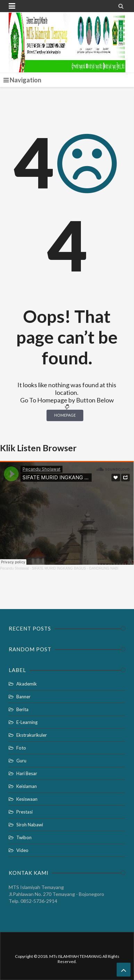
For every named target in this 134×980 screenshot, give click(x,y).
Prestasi (24, 812)
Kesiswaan (27, 799)
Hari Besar (27, 773)
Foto (21, 748)
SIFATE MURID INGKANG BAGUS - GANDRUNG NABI (75, 568)
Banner (23, 697)
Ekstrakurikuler (32, 735)
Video (22, 850)
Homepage (65, 415)
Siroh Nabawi (30, 825)
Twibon (24, 837)
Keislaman (27, 786)
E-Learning (27, 722)
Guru (21, 761)
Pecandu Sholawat (14, 568)
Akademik (27, 684)
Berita (22, 709)
